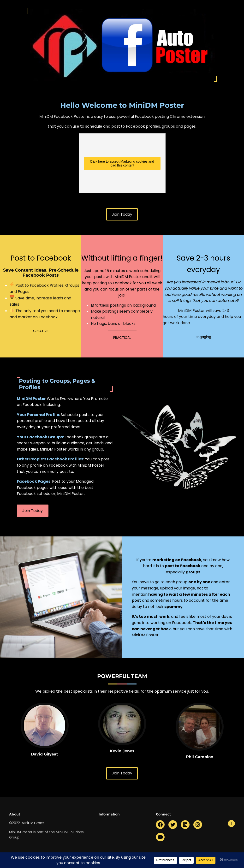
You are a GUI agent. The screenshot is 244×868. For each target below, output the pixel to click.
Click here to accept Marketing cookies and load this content (122, 163)
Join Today (122, 214)
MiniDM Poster (33, 823)
